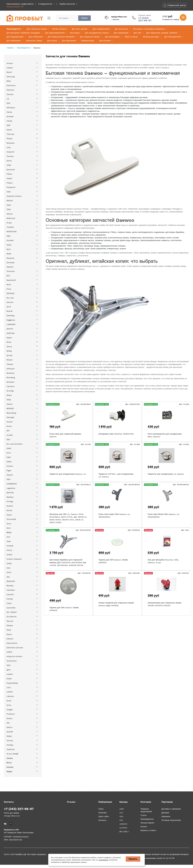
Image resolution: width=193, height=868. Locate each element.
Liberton (10, 696)
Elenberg (10, 316)
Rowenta (10, 258)
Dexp (9, 630)
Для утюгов (52, 41)
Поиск (101, 809)
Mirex (9, 342)
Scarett (10, 732)
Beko (9, 81)
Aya (8, 577)
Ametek (10, 546)
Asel (8, 568)
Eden (9, 457)
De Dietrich (11, 617)
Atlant (9, 130)
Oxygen (10, 710)
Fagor (9, 470)
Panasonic (11, 187)
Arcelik (10, 435)
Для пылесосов (121, 29)
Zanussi (10, 94)
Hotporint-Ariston (14, 656)
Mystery (10, 497)
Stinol (9, 161)
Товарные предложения (146, 810)
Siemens (10, 90)
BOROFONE (12, 232)
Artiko (9, 563)
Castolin (10, 594)
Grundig (10, 391)
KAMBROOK (12, 484)
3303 (122, 809)
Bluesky (10, 586)
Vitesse (10, 364)
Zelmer (10, 214)
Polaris (10, 183)
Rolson (10, 718)
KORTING (10, 333)
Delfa (9, 448)
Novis (9, 701)
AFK (121, 820)
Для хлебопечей (36, 37)
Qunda (9, 355)
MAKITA (10, 329)
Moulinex (10, 143)
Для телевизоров (121, 33)
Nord (9, 307)
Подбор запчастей (67, 4)
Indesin (10, 674)
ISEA (9, 479)
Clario (9, 603)
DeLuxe (10, 621)
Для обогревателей (173, 37)
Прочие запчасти (59, 29)
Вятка (9, 532)
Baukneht (11, 581)
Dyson (9, 634)
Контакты (102, 820)
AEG (8, 103)
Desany (10, 625)
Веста (9, 763)
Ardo (9, 147)
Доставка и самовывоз (171, 809)
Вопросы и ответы (148, 830)
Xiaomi (10, 404)
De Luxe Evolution (15, 444)
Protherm (11, 714)
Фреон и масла (131, 37)
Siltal (9, 400)
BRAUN (10, 201)
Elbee (9, 462)
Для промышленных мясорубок (61, 37)
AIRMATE (123, 824)
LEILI (9, 687)
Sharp (9, 395)
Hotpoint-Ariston (14, 196)
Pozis (9, 289)
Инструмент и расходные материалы (149, 29)
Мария (9, 772)
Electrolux (11, 85)
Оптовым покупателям (171, 820)
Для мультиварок (112, 37)
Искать (85, 18)
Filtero (9, 174)
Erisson (10, 466)
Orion (9, 705)
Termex (10, 741)
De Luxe (10, 298)
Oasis (9, 245)
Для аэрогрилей (69, 41)
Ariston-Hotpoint (14, 559)
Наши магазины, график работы (20, 4)
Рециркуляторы (88, 41)
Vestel (9, 178)
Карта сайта (104, 816)
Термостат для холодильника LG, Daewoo (166, 474)
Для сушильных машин (90, 37)
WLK (9, 528)
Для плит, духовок (80, 29)
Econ (9, 453)
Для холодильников (101, 29)
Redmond (11, 218)
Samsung (11, 77)
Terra (9, 524)
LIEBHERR (11, 324)
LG (8, 99)
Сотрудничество (45, 4)
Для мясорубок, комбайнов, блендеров (23, 33)
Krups (9, 223)
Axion (9, 572)
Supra (9, 515)
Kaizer (9, 679)
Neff (8, 125)
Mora (9, 285)
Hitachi (10, 475)
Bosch (9, 72)
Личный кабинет (147, 823)
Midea (9, 351)
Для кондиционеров (15, 37)
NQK (8, 236)
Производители (14, 29)
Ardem (9, 555)
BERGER (10, 408)
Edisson (10, 639)
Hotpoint (10, 152)
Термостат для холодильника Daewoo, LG (68, 474)
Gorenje (10, 116)
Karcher (10, 302)
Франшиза (166, 816)
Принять (133, 859)
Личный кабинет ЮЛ (15, 7)
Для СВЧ (137, 33)
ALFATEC (123, 828)
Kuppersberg (12, 683)
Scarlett (10, 240)
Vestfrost (11, 749)
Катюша (10, 767)
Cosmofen (11, 608)
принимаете (103, 860)
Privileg (10, 501)
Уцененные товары (34, 41)
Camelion (11, 590)
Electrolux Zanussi (15, 648)
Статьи (143, 815)
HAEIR (9, 652)
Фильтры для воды (151, 37)
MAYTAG (10, 493)
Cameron (11, 386)
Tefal (9, 209)
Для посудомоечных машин (97, 33)
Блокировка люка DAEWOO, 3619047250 (116, 434)
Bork (9, 249)
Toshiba (10, 745)
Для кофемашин (14, 41)
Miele (9, 254)
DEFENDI (10, 293)
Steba (9, 736)
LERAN (10, 692)
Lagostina (11, 488)
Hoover (10, 422)
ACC (8, 537)
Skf (8, 431)
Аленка (10, 758)
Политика (102, 813)
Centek (10, 599)
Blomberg (11, 377)
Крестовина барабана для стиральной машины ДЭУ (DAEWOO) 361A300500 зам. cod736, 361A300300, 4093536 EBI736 (68, 563)
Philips (9, 139)
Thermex (10, 134)
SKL (8, 723)
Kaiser (9, 338)
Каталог (144, 827)
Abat (9, 541)
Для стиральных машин (37, 29)
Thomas (10, 156)
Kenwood (11, 170)
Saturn (9, 727)
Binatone (10, 373)
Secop (9, 510)
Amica (9, 550)
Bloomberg (11, 413)
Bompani (10, 382)
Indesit (10, 68)
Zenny (9, 346)
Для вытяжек (105, 41)
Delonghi (10, 417)
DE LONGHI (12, 612)
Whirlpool (11, 108)
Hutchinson (12, 661)
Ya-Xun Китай (12, 754)
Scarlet (10, 506)
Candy (9, 121)
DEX (8, 439)
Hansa (9, 112)
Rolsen (10, 360)
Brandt (10, 311)
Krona (9, 426)
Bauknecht (11, 280)
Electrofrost (12, 643)
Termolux (11, 271)
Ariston (10, 63)
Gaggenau (11, 320)
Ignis (9, 670)
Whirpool (10, 369)
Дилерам (165, 813)
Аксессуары (75, 33)
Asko (9, 192)
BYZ (8, 276)
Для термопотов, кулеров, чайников (162, 33)
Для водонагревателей (55, 33)
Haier (9, 205)
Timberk (10, 227)
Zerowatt (10, 263)
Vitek (9, 165)
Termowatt (11, 519)
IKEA (9, 665)
